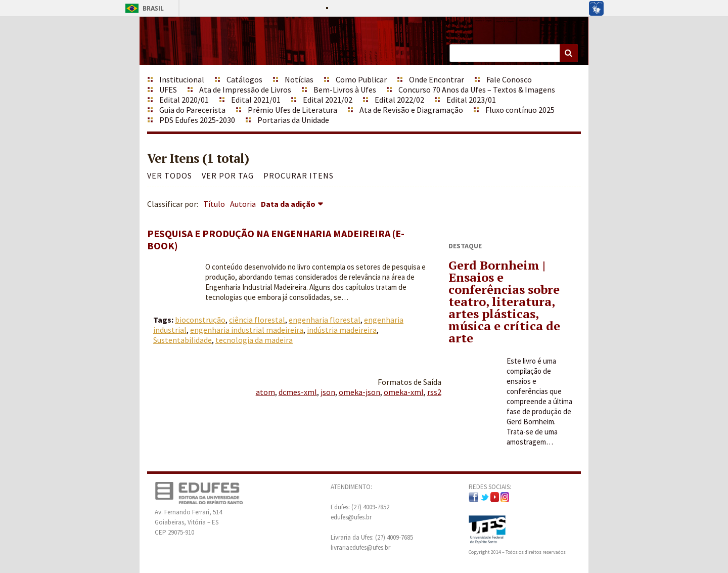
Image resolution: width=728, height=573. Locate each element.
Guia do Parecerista (192, 110)
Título (214, 204)
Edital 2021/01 (256, 100)
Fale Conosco (509, 79)
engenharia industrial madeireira (247, 330)
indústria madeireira (342, 330)
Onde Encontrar (437, 79)
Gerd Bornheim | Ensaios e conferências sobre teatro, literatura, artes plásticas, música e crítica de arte (504, 301)
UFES (168, 90)
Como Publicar (361, 79)
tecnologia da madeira (254, 340)
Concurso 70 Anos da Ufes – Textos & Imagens (477, 90)
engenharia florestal (325, 320)
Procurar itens (299, 175)
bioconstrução (200, 320)
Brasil (143, 8)
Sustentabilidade (183, 340)
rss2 (434, 392)
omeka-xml (404, 392)
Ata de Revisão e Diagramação (411, 110)
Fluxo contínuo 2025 (520, 110)
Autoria (243, 204)
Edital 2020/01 (184, 100)
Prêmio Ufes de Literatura (292, 110)
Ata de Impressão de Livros (245, 90)
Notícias (299, 79)
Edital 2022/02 (399, 100)
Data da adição (288, 204)
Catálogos (244, 79)
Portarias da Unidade (293, 120)
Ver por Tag (228, 175)
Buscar (569, 53)
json (328, 392)
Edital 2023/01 (471, 100)
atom (265, 392)
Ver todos (170, 175)
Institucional (182, 79)
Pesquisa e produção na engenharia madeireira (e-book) (276, 239)
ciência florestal (257, 320)
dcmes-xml (298, 392)
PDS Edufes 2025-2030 (197, 120)
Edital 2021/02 (328, 100)
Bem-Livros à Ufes (345, 90)
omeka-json (359, 392)
